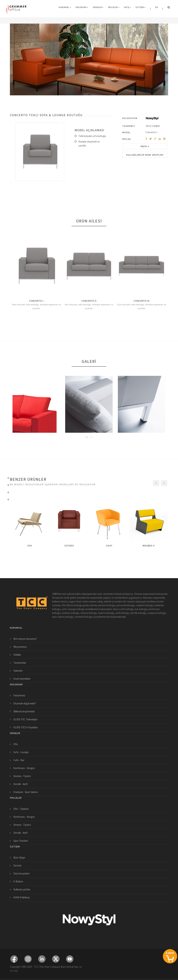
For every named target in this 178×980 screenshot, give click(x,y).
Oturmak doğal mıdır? (25, 703)
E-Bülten (18, 881)
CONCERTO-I (36, 301)
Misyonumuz (20, 647)
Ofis (16, 744)
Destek (17, 865)
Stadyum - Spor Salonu (26, 792)
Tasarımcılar (20, 663)
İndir (145, 146)
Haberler (18, 671)
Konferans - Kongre (24, 768)
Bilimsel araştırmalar (24, 711)
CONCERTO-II (89, 301)
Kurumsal (65, 9)
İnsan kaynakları (22, 679)
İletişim (141, 9)
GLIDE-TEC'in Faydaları (26, 727)
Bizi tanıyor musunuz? (25, 639)
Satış (128, 9)
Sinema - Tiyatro (22, 776)
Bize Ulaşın (19, 858)
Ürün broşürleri (21, 873)
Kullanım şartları (22, 889)
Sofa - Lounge (21, 752)
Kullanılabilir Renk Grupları (145, 155)
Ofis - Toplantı (21, 809)
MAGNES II (149, 546)
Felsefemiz (19, 695)
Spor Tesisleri (21, 841)
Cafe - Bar (19, 760)
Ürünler (98, 9)
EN (157, 9)
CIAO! (109, 546)
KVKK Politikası (22, 897)
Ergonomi (82, 9)
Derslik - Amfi (21, 784)
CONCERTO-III (142, 301)
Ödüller (17, 655)
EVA (30, 546)
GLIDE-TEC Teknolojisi (25, 719)
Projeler (114, 9)
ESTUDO (69, 546)
